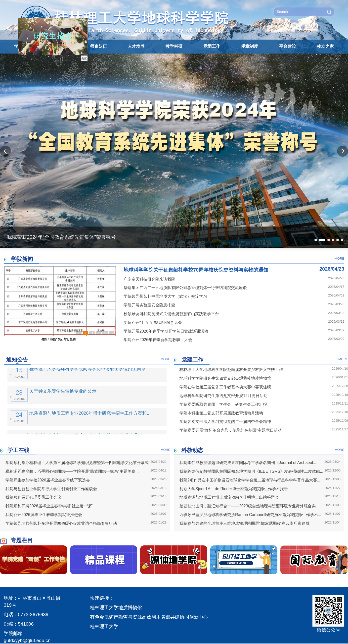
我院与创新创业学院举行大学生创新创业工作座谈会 (50, 489)
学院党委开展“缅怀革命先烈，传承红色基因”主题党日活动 (230, 430)
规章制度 (250, 46)
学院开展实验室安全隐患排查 (149, 305)
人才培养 (136, 46)
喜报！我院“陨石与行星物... (60, 339)
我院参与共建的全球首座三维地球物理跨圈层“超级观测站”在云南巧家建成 (244, 523)
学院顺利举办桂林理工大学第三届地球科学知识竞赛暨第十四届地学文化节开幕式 (76, 463)
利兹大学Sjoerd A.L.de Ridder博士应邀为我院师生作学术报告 (233, 489)
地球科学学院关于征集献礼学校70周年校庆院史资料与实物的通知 (195, 270)
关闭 (80, 54)
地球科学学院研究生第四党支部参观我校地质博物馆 (224, 378)
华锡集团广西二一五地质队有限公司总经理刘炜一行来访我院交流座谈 (184, 288)
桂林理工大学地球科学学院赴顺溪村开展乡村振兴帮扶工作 (230, 370)
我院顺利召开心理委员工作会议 (32, 497)
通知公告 (17, 360)
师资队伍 (98, 46)
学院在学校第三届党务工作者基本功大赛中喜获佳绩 (224, 387)
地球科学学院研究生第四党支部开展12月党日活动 (223, 396)
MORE (339, 259)
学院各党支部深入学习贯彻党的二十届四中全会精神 (224, 422)
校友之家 (325, 46)
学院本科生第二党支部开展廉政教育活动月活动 (220, 413)
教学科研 (174, 46)
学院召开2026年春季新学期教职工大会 (157, 340)
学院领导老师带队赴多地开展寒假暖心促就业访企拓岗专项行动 (60, 523)
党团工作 (212, 46)
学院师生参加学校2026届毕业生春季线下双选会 (47, 480)
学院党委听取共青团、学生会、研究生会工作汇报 (222, 404)
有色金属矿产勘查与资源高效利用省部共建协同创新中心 (149, 617)
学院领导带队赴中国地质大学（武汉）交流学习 (164, 296)
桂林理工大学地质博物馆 (116, 608)
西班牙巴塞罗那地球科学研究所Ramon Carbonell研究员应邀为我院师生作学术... (249, 515)
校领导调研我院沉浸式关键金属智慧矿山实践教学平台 (170, 314)
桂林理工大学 (104, 626)
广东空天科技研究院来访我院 (149, 279)
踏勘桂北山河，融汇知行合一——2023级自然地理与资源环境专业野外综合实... (248, 506)
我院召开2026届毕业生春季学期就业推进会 (43, 515)
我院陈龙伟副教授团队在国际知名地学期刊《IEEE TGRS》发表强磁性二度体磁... (250, 471)
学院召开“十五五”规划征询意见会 (152, 322)
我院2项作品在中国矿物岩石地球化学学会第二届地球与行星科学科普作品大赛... (249, 480)
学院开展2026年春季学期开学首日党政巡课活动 (165, 331)
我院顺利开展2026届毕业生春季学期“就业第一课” (48, 506)
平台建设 (288, 46)
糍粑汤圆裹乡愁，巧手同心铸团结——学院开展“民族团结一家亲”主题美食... (71, 471)
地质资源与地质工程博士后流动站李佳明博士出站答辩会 (228, 497)
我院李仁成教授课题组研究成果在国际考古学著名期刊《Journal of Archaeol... (247, 463)
